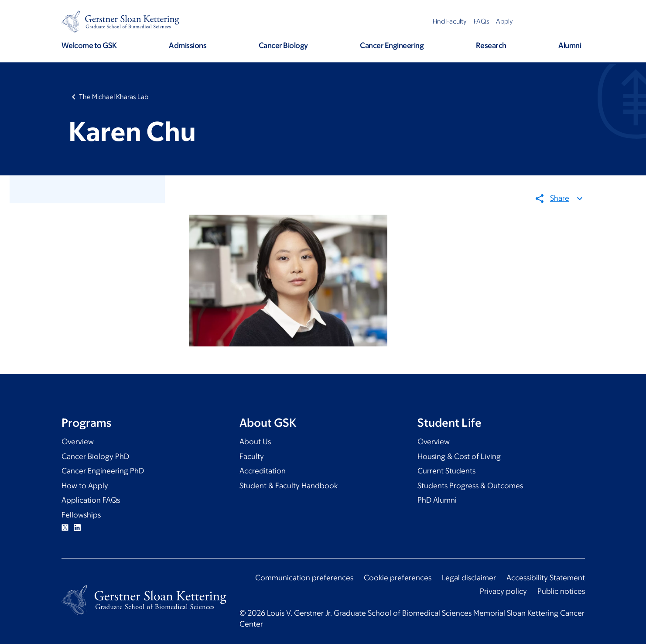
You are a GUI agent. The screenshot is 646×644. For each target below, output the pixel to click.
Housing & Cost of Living (459, 456)
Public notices (561, 591)
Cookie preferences (398, 578)
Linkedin (77, 528)
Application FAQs (91, 500)
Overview (78, 442)
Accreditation (263, 471)
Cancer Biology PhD (95, 456)
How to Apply (85, 486)
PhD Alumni (437, 500)
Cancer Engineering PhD (103, 471)
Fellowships (81, 515)
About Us (255, 442)
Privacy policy (503, 591)
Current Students (446, 471)
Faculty (252, 456)
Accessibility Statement (546, 578)
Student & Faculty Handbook (289, 486)
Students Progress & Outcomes (470, 486)
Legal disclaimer (469, 578)
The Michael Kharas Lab (114, 97)
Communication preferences (304, 578)
